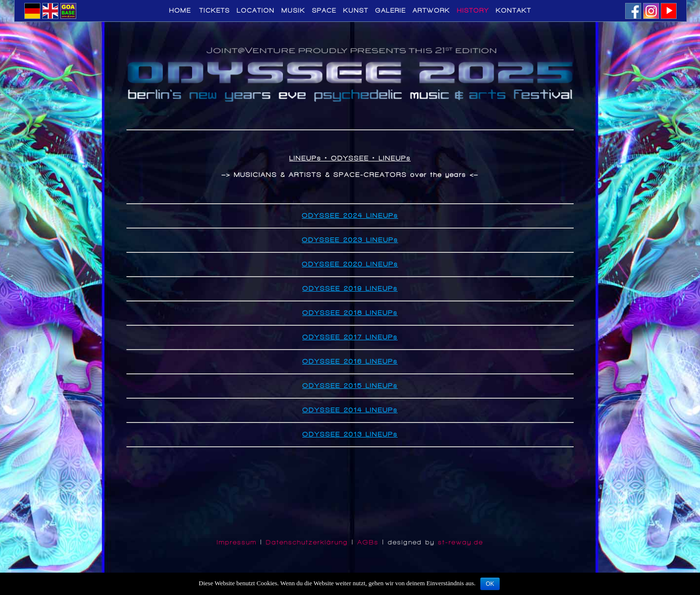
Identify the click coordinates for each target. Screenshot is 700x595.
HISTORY (473, 11)
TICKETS (215, 11)
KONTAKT (514, 11)
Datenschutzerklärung (307, 542)
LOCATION (256, 11)
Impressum (237, 542)
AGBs (368, 542)
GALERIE (391, 11)
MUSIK (293, 11)
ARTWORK (431, 11)
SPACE (324, 11)
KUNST (356, 11)
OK (490, 584)
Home (182, 11)
